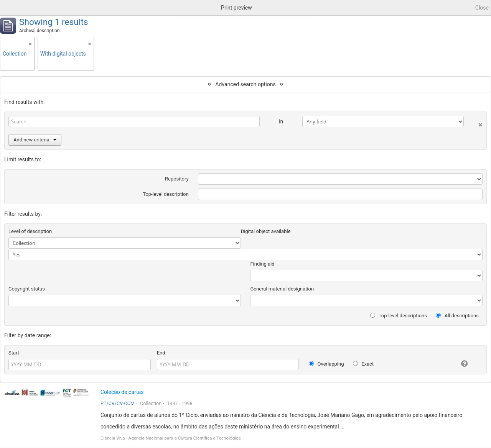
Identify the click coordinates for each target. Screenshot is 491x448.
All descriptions (457, 316)
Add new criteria (35, 140)
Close (482, 8)
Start (14, 353)
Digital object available (266, 231)
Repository (177, 179)
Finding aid (262, 264)
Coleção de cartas (122, 392)
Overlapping (326, 364)
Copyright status (27, 289)
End (161, 353)
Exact (363, 364)
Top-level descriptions (399, 316)
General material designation (282, 289)
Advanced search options (245, 84)
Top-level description (166, 194)
